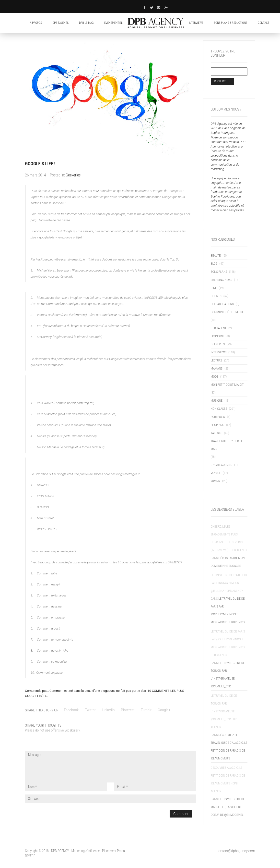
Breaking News (222, 280)
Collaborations (222, 304)
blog (214, 264)
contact (264, 23)
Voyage (216, 473)
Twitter (90, 710)
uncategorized (222, 465)
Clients (216, 296)
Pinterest (128, 710)
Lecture (216, 360)
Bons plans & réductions (231, 23)
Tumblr (146, 710)
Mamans (217, 368)
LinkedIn (108, 710)
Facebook (71, 710)
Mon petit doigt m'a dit (227, 385)
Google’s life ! (40, 164)
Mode (215, 377)
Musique (217, 401)
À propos (36, 23)
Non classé (219, 409)
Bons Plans (219, 272)
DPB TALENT (219, 328)
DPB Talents (60, 23)
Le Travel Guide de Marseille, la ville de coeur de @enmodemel (228, 807)
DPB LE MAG (86, 23)
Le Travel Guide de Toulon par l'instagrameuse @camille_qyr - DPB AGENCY (225, 711)
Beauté (216, 255)
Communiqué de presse (227, 312)
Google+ (164, 710)
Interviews (196, 23)
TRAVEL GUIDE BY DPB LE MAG (227, 445)
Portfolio (218, 417)
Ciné (214, 288)
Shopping (217, 425)
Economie (218, 336)
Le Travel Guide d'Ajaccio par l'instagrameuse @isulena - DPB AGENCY (229, 583)
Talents (216, 433)
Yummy (216, 481)
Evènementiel (113, 23)
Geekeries (73, 175)
